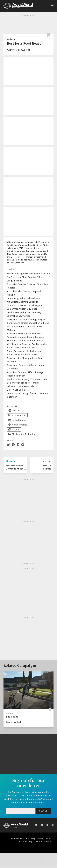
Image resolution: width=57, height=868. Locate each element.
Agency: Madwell (14, 722)
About (49, 839)
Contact (40, 839)
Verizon (11, 39)
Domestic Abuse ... (16, 469)
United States (17, 420)
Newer (11, 461)
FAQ (33, 839)
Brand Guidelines (44, 842)
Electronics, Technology (22, 434)
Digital (14, 429)
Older (47, 461)
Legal (32, 842)
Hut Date (46, 469)
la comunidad (23, 50)
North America (18, 425)
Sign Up (43, 811)
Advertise (23, 842)
